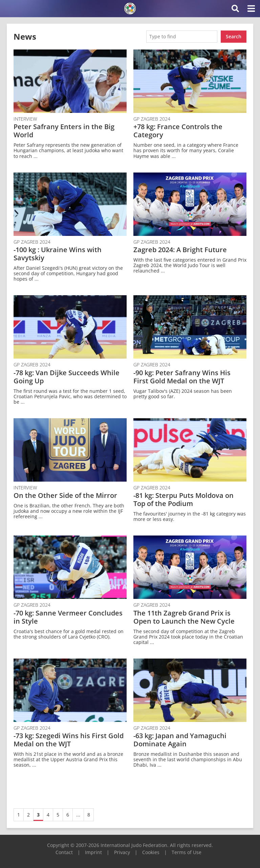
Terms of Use (187, 852)
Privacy (122, 852)
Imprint (93, 852)
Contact (64, 852)
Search (234, 36)
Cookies (151, 852)
